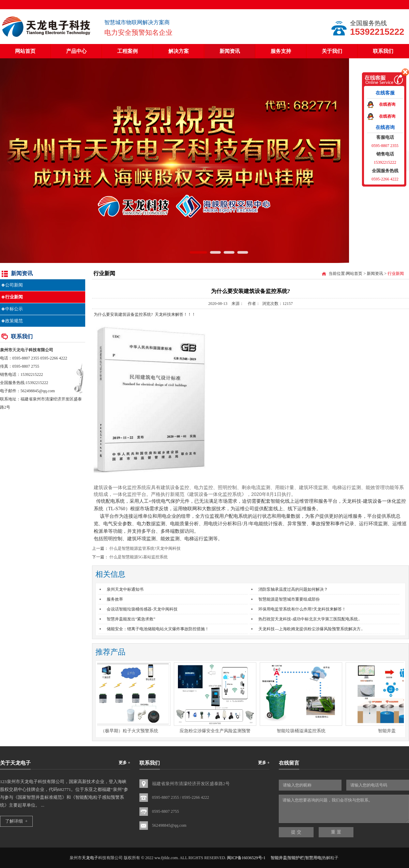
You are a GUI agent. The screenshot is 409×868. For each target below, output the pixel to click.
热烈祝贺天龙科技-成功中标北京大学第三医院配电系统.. (309, 619)
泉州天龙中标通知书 (125, 589)
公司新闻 (14, 285)
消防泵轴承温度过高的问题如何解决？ (293, 589)
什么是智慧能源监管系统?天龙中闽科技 (145, 548)
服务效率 (115, 599)
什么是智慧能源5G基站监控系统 (139, 557)
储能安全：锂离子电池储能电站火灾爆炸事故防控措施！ (158, 629)
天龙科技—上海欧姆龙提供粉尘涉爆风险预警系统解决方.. (310, 629)
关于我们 (332, 51)
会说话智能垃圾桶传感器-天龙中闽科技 (142, 609)
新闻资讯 (230, 51)
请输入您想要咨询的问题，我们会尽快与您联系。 (344, 809)
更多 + (124, 763)
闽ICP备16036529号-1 (246, 858)
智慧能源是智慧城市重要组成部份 (289, 599)
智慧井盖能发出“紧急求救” (131, 619)
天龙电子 (20, 350)
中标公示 (14, 309)
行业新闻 (14, 297)
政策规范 (14, 321)
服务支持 (281, 51)
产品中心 (76, 51)
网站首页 (25, 51)
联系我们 (383, 51)
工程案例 (127, 51)
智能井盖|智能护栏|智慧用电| (296, 858)
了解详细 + (16, 821)
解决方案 (179, 51)
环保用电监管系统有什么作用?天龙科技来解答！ (302, 609)
